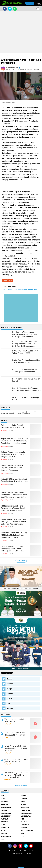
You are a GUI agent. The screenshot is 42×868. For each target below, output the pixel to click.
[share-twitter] (10, 9)
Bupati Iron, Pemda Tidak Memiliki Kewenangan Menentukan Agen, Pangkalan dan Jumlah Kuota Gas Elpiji (15, 441)
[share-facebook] (5, 9)
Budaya (9, 689)
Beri (3, 796)
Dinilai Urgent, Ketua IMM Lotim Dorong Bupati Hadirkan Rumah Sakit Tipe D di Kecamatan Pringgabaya (14, 522)
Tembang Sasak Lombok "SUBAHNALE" (14, 720)
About (11, 851)
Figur (8, 703)
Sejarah (9, 698)
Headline (10, 708)
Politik (4, 831)
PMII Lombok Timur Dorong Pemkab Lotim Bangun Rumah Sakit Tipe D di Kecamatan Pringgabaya (13, 508)
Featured (10, 694)
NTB (11, 281)
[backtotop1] (40, 854)
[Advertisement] (21, 32)
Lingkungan (25, 810)
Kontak (31, 851)
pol (2, 839)
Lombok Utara (26, 816)
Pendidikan (5, 828)
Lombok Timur (6, 816)
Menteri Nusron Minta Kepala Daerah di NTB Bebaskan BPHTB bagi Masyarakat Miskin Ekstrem (14, 495)
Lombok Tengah (27, 813)
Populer (30, 3)
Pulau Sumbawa (27, 831)
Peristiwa (25, 828)
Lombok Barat (6, 813)
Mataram (4, 819)
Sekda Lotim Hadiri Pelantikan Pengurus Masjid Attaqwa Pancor (14, 426)
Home (3, 56)
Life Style (5, 810)
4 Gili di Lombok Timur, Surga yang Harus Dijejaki (16, 760)
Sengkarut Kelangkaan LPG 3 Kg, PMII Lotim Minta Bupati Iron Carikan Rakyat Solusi (14, 535)
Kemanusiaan (6, 807)
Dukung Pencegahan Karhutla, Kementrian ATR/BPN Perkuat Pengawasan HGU (13, 454)
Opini (3, 825)
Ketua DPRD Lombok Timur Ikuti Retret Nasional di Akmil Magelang (15, 480)
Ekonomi (10, 684)
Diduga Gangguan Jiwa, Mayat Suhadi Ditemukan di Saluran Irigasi (21, 289)
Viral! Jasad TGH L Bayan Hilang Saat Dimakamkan (15, 734)
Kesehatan (25, 807)
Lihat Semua (21, 561)
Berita (5, 281)
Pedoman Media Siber (21, 851)
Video (23, 833)
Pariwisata (25, 825)
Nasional (5, 822)
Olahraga (25, 822)
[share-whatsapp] (15, 9)
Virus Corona (6, 836)
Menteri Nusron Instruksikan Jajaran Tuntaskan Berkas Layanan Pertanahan (12, 468)
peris (23, 836)
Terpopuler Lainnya (21, 786)
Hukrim (9, 679)
